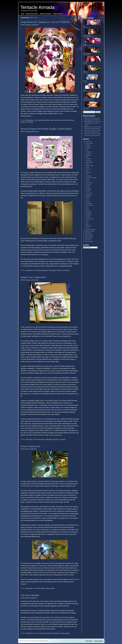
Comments (98, 641)
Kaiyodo (88, 186)
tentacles (64, 120)
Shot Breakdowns (89, 238)
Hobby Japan (89, 183)
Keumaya (88, 188)
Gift (87, 174)
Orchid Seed (89, 203)
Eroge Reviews (88, 233)
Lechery (88, 191)
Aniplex (88, 148)
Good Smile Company (91, 178)
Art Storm (88, 154)
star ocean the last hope (46, 633)
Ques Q (88, 210)
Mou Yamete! (55, 111)
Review (59, 120)
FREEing (88, 172)
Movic (88, 198)
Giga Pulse (89, 176)
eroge (52, 120)
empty (88, 167)
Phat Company (89, 205)
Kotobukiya (89, 190)
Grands (88, 179)
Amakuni (88, 145)
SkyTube (88, 217)
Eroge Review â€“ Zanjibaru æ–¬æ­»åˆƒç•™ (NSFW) (45, 22)
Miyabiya (88, 197)
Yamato (88, 228)
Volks (87, 222)
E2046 (88, 164)
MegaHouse (89, 195)
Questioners (89, 212)
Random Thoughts (89, 241)
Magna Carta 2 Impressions (33, 277)
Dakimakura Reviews (45, 14)
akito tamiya (41, 120)
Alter (87, 150)
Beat (87, 157)
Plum (87, 207)
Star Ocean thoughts (30, 595)
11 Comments (66, 270)
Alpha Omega (89, 143)
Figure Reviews (88, 141)
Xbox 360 (59, 270)
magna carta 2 (41, 439)
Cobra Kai (88, 160)
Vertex (88, 221)
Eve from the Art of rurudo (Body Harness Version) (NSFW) (93, 123)
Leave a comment (50, 588)
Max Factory (89, 193)
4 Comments (62, 439)
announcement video (32, 193)
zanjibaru (23, 122)
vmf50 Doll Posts (58, 14)
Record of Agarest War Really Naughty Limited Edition (46, 129)
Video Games (71, 120)
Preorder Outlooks (89, 236)
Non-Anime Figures (91, 229)
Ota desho (45, 255)
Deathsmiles (60, 259)
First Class (89, 169)
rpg (39, 633)
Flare (87, 171)
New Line (88, 202)
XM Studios (89, 226)
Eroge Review (29, 120)
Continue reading (27, 116)
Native (88, 200)
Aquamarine (89, 152)
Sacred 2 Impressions (31, 446)
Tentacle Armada (38, 7)
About (23, 14)
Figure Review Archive (32, 14)
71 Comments (30, 122)
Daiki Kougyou (90, 162)
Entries (89, 641)
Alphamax (88, 147)
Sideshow (88, 216)
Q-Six (87, 209)
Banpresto (88, 155)
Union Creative (90, 219)
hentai (55, 120)
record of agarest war (43, 270)
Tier (38, 25)
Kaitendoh (88, 185)
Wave (87, 224)
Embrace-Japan (90, 166)
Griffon (88, 181)
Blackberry (89, 159)
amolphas (47, 120)
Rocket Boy (89, 214)
